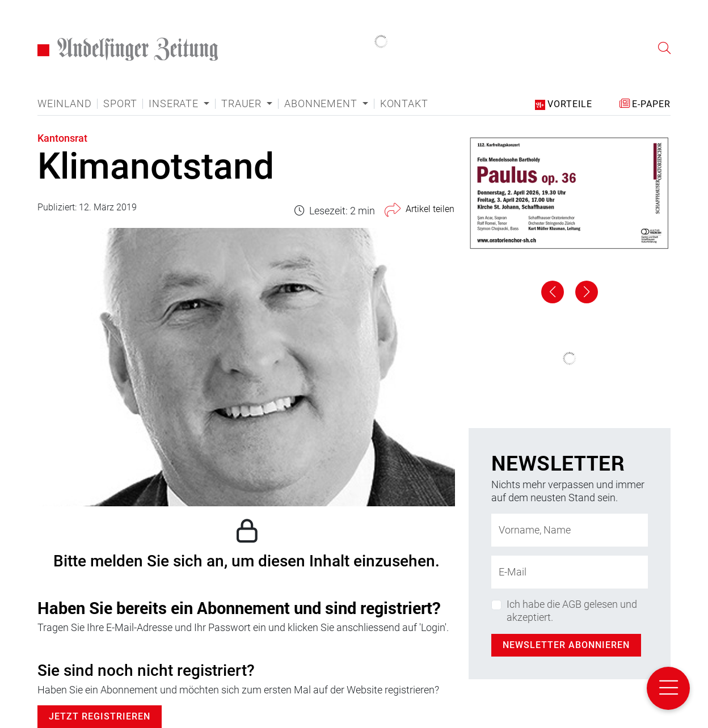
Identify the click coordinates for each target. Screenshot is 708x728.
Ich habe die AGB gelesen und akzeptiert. (572, 611)
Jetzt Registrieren (100, 716)
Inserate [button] (175, 104)
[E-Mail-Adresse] (570, 572)
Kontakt (404, 104)
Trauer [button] (243, 104)
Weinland (64, 104)
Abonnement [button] (322, 104)
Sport (120, 104)
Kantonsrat (62, 138)
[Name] (570, 530)
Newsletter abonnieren (566, 645)
